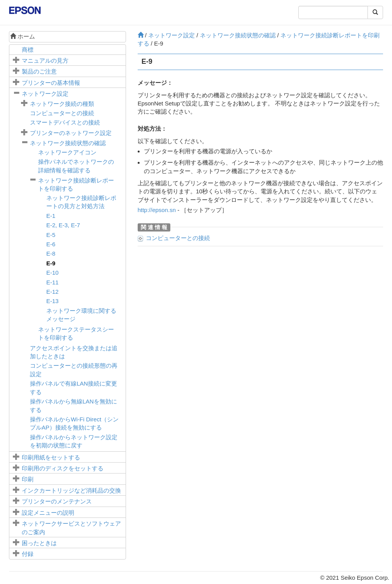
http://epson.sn (157, 210)
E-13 (52, 301)
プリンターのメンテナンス (57, 501)
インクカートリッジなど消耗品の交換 (71, 490)
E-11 (52, 282)
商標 (28, 50)
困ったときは (39, 543)
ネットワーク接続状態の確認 (68, 143)
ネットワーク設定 (45, 94)
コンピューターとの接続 (62, 113)
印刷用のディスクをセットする (63, 468)
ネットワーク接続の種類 (62, 104)
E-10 (52, 273)
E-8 (51, 253)
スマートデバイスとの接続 (65, 122)
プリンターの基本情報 (51, 83)
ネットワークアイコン (67, 152)
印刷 (28, 479)
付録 (28, 554)
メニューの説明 (48, 513)
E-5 (51, 235)
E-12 (52, 292)
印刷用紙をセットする (51, 457)
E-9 (51, 263)
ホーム (23, 36)
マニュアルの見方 (45, 61)
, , (63, 225)
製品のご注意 (39, 71)
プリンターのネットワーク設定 (71, 133)
